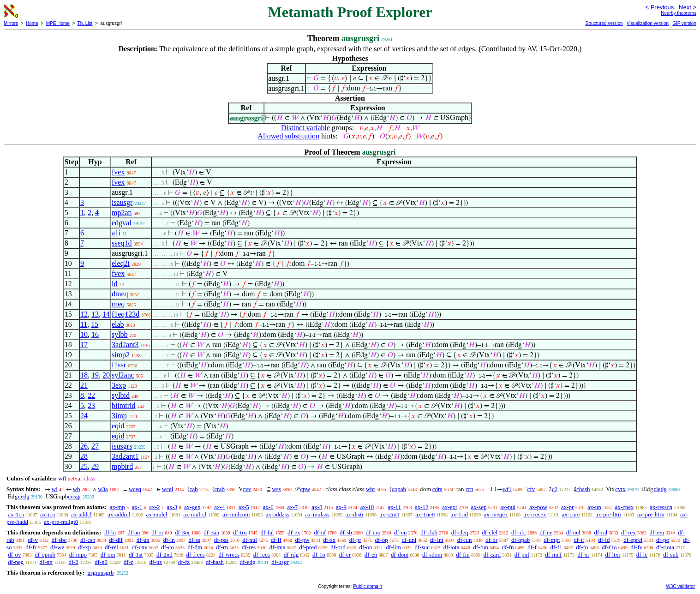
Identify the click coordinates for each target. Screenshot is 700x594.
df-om (108, 555)
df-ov (14, 555)
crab (220, 489)
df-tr (579, 540)
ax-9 (341, 507)
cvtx (620, 489)
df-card (492, 555)
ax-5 (244, 507)
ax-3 (172, 507)
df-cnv (140, 547)
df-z (129, 562)
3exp (119, 385)
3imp (119, 416)
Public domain (368, 586)
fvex (118, 172)
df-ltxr (613, 555)
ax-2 (154, 507)
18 (84, 375)
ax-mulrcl (195, 514)
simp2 (121, 355)
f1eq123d (126, 314)
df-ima (278, 547)
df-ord (338, 547)
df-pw (302, 540)
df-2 (74, 562)
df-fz (184, 562)
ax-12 (422, 507)
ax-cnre (571, 514)
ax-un (594, 507)
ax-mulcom (236, 514)
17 (84, 345)
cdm (437, 489)
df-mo (373, 532)
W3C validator (680, 586)
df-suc (422, 547)
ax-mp (117, 507)
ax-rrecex (535, 514)
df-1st (136, 555)
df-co (167, 547)
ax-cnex (624, 507)
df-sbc (59, 540)
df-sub (671, 555)
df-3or (182, 532)
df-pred (308, 547)
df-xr (583, 555)
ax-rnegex (496, 514)
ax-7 (292, 507)
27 (95, 446)
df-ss (194, 540)
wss (276, 489)
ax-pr (567, 507)
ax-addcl (81, 514)
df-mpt (552, 540)
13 (95, 314)
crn (470, 489)
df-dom (400, 555)
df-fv (636, 547)
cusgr (75, 496)
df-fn (508, 547)
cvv (247, 489)
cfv (531, 489)
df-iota (452, 547)
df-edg (247, 562)
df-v (33, 540)
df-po (663, 540)
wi (55, 489)
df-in (169, 540)
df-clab (429, 532)
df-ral (601, 532)
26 (84, 446)
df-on (365, 547)
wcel (168, 489)
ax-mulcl (157, 514)
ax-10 (367, 507)
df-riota (665, 547)
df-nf (320, 532)
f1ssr (119, 365)
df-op (382, 540)
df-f (532, 547)
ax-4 (219, 507)
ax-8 (317, 507)
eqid (118, 426)
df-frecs (195, 555)
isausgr (122, 202)
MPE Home (58, 23)
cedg (24, 496)
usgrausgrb (100, 573)
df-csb (88, 540)
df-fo (582, 547)
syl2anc (123, 375)
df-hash (215, 562)
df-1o (319, 555)
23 (91, 405)
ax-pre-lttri (609, 514)
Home (32, 23)
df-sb (346, 532)
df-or (157, 532)
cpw (305, 489)
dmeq (120, 294)
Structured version (604, 23)
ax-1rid (460, 514)
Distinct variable (305, 128)
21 (84, 385)
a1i (116, 233)
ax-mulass (317, 514)
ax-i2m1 (390, 514)
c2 (555, 489)
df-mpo (78, 555)
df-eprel (633, 540)
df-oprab (45, 555)
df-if (276, 540)
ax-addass (278, 514)
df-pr (355, 540)
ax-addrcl (119, 514)
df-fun (481, 547)
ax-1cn (16, 514)
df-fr (31, 547)
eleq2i (121, 263)
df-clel (490, 532)
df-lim (393, 547)
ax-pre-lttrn (651, 514)
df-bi (110, 532)
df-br (491, 540)
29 (95, 466)
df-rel (111, 547)
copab (399, 489)
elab (118, 324)
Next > (688, 7)
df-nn (46, 562)
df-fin (463, 555)
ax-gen (192, 507)
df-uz (156, 562)
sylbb (120, 334)
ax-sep (479, 507)
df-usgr (280, 562)
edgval (122, 223)
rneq (118, 304)
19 (95, 375)
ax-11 (394, 507)
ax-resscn (661, 507)
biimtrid (124, 405)
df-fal (267, 532)
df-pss (221, 540)
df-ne (546, 532)
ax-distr (354, 514)
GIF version (684, 23)
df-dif (116, 540)
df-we (57, 547)
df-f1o (609, 547)
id (114, 284)
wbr (371, 489)
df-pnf (522, 555)
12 (84, 314)
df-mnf (553, 555)
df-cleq (460, 532)
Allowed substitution (288, 136)
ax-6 (268, 507)
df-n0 (101, 562)
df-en (371, 555)
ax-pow (538, 507)
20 (106, 375)
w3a (103, 489)
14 (106, 314)
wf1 (507, 489)
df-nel (573, 532)
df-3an (211, 532)
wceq (135, 489)
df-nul (250, 540)
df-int (437, 540)
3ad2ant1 (125, 456)
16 (95, 334)
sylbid (121, 395)
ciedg (660, 489)
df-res (249, 547)
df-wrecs (229, 555)
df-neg (16, 562)
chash (583, 489)
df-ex (294, 532)
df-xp (84, 547)
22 (91, 395)
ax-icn (48, 514)
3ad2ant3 (125, 345)
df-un (143, 540)
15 (95, 324)
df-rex (628, 532)
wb (77, 489)
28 (84, 456)
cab (194, 489)
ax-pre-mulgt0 (61, 522)
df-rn (222, 547)
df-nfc (519, 532)
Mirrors (11, 23)
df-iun (465, 540)
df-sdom (432, 555)
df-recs (262, 555)
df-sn (329, 540)
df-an (134, 532)
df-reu (657, 532)
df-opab (521, 540)
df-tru (240, 532)
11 (84, 324)
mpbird (122, 466)
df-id (604, 540)
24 (84, 416)
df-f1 (556, 547)
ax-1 (137, 507)
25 (84, 466)
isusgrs (122, 446)
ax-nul (508, 507)
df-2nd (165, 555)
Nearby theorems (679, 13)
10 (84, 334)
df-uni (409, 540)
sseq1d (122, 243)
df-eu (400, 532)
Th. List (85, 23)
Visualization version (648, 23)
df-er (345, 555)
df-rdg (291, 555)
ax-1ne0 (425, 514)
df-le (642, 555)
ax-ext (449, 507)
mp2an (122, 213)
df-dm (195, 547)
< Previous (659, 7)
